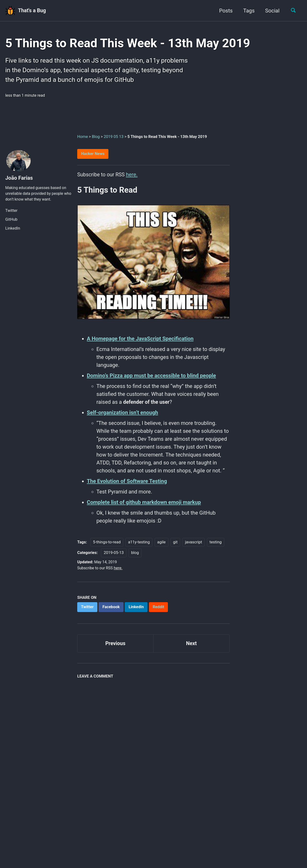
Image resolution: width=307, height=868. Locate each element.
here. (133, 177)
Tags (247, 11)
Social (271, 11)
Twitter (11, 214)
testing (216, 546)
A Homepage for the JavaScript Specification (140, 342)
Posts (224, 11)
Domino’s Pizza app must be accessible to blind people (151, 379)
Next (191, 648)
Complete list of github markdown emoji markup (144, 506)
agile (162, 546)
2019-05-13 (114, 557)
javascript (193, 546)
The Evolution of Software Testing (127, 485)
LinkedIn (13, 232)
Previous (115, 648)
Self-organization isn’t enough (122, 416)
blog (135, 557)
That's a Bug (33, 11)
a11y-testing (139, 546)
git (175, 546)
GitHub (11, 223)
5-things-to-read (107, 546)
